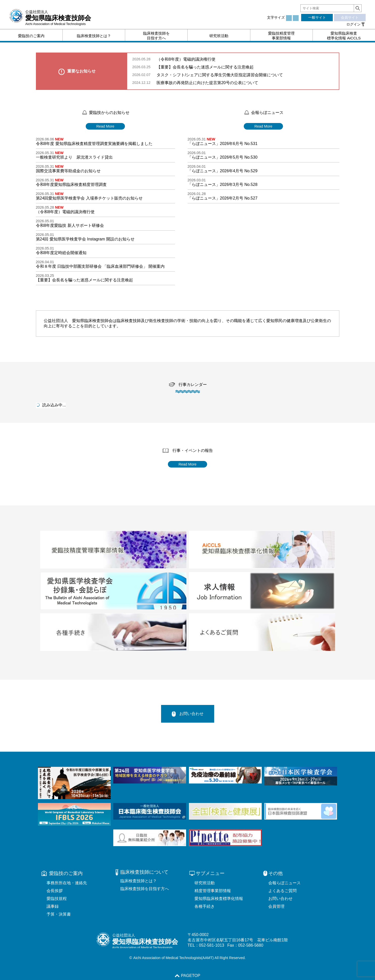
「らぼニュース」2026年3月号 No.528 (223, 185)
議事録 (53, 906)
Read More (105, 126)
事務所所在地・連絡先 (67, 883)
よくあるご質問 (282, 891)
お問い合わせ (188, 714)
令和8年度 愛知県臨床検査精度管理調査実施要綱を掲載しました (94, 144)
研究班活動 (205, 883)
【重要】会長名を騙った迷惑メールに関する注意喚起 (205, 67)
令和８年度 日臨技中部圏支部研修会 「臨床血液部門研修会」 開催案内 (100, 266)
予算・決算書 (59, 914)
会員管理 (276, 906)
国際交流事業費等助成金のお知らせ (68, 171)
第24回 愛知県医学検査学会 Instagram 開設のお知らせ (85, 239)
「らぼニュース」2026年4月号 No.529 (223, 171)
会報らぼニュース (284, 883)
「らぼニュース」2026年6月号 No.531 (223, 144)
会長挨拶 (55, 891)
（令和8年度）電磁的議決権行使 (189, 59)
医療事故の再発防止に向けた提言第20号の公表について (207, 83)
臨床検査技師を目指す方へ (145, 889)
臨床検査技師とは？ (139, 881)
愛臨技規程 (57, 899)
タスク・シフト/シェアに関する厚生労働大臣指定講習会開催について (220, 75)
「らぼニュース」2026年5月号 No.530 (223, 157)
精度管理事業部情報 (213, 891)
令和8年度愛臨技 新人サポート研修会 (70, 225)
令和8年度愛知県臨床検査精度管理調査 (71, 185)
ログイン (354, 24)
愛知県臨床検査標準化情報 (219, 899)
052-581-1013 (212, 945)
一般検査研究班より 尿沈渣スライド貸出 (74, 157)
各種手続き (205, 906)
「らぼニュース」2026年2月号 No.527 (223, 198)
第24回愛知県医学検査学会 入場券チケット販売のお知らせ (89, 198)
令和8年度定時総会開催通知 (61, 253)
